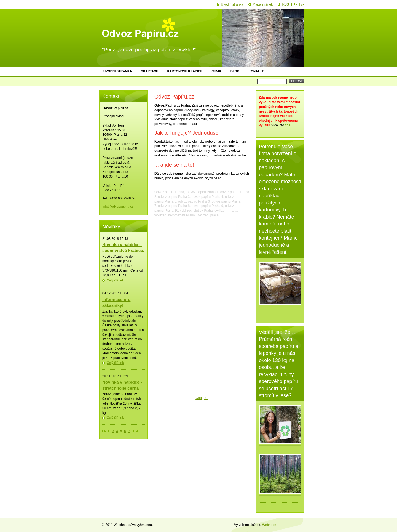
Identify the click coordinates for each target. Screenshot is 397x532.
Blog (235, 71)
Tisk (301, 4)
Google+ (202, 398)
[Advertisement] (202, 444)
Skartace (149, 71)
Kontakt (256, 71)
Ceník (216, 71)
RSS (285, 4)
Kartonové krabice (185, 71)
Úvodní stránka (118, 71)
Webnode (269, 525)
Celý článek (115, 280)
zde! (288, 125)
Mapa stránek (263, 4)
